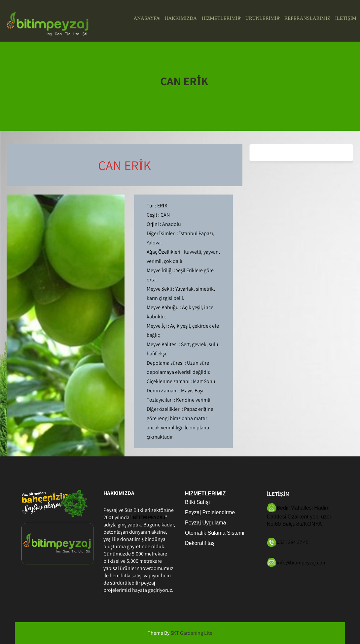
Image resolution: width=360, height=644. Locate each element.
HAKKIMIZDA (181, 18)
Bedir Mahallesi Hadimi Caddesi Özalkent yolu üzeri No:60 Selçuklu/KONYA (300, 516)
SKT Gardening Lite (191, 633)
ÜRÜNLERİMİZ (262, 18)
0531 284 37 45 (293, 542)
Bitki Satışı (198, 502)
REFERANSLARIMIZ (307, 18)
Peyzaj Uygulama (206, 523)
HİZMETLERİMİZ (221, 18)
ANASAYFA (146, 18)
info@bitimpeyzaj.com (302, 562)
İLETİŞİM (346, 18)
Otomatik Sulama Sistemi (215, 533)
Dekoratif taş (200, 543)
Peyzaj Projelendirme (210, 512)
